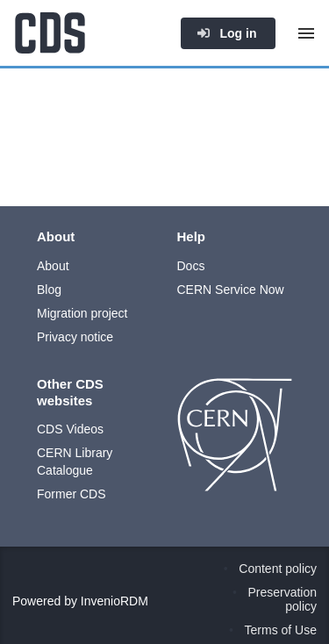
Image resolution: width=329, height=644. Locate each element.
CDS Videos (70, 429)
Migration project (82, 313)
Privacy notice (75, 337)
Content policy (278, 569)
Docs (191, 266)
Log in (226, 33)
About (53, 266)
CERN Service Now (231, 290)
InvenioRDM (114, 601)
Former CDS (72, 494)
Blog (49, 290)
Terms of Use (281, 630)
